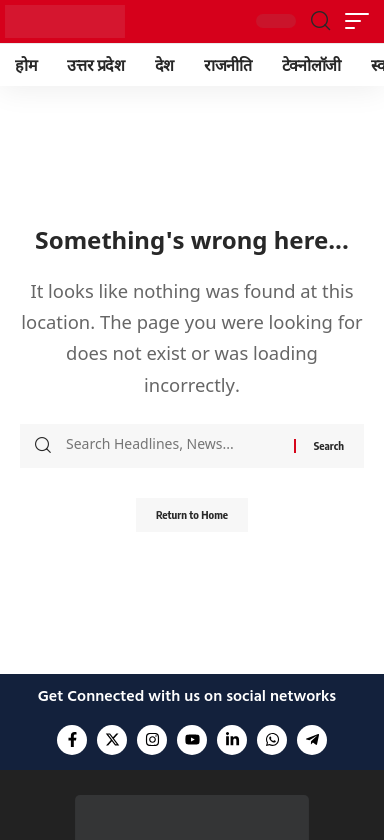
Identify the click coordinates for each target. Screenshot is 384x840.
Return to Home (192, 514)
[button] (320, 21)
